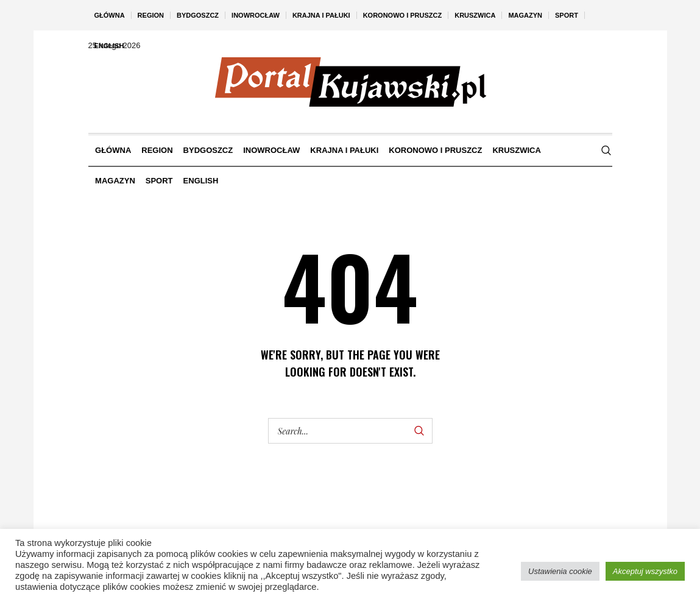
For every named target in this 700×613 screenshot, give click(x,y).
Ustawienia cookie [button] (560, 571)
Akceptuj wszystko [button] (645, 571)
